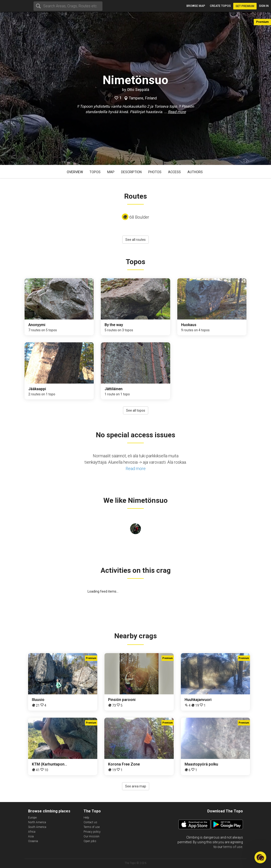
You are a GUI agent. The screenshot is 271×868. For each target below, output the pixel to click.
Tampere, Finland (143, 98)
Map (111, 172)
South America (37, 827)
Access (174, 172)
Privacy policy (92, 832)
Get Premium (245, 6)
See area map (136, 786)
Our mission (91, 836)
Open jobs (90, 841)
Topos (95, 172)
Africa (32, 832)
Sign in (264, 6)
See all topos (136, 410)
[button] (260, 857)
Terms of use (92, 827)
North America (37, 822)
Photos (155, 172)
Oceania (33, 841)
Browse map (196, 6)
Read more (177, 112)
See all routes (135, 240)
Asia (31, 836)
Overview (75, 172)
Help (86, 818)
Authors (195, 172)
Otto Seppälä (138, 90)
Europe (32, 818)
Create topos (220, 6)
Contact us (90, 822)
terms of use (233, 847)
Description (131, 172)
